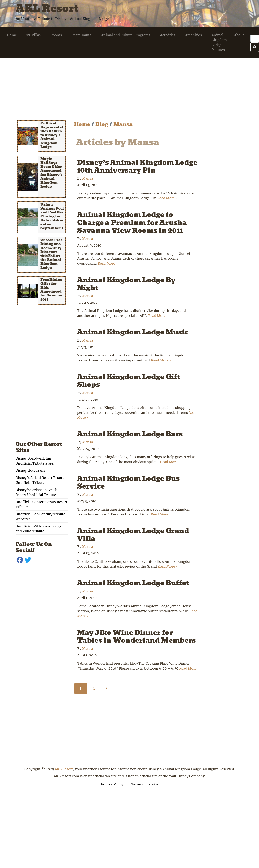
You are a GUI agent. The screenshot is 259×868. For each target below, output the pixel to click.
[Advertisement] (130, 86)
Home (82, 124)
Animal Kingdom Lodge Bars (130, 434)
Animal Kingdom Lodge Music (133, 332)
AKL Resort (47, 9)
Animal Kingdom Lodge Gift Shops (129, 381)
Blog (102, 124)
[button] (34, 35)
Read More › (167, 198)
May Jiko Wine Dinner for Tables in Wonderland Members (136, 636)
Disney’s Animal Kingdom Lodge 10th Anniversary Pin (137, 166)
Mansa (123, 124)
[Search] (255, 38)
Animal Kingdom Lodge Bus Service (128, 482)
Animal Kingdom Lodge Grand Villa (133, 535)
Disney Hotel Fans (30, 470)
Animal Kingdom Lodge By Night (126, 284)
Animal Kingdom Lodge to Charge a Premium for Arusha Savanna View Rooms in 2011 (132, 222)
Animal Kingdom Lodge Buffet (133, 583)
